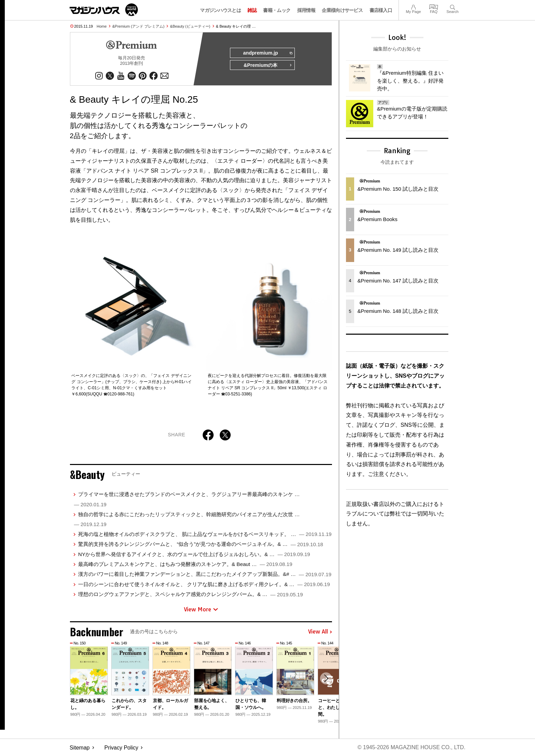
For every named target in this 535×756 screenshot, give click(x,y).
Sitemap (80, 748)
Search (453, 6)
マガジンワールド (104, 10)
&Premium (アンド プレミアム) (138, 26)
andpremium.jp (267, 53)
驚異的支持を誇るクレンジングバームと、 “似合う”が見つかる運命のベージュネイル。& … (201, 544)
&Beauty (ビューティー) (190, 26)
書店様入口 (381, 10)
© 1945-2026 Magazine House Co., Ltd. (411, 748)
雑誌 (252, 10)
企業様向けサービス (342, 10)
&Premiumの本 (268, 66)
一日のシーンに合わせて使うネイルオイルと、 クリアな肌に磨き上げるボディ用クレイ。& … (204, 584)
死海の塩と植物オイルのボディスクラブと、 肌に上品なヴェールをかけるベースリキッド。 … (205, 534)
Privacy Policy (121, 748)
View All (320, 632)
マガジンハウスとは (220, 10)
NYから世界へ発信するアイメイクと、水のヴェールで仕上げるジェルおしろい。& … (194, 554)
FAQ (434, 6)
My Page (413, 6)
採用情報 (306, 10)
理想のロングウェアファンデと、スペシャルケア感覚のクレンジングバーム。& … (191, 594)
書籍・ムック (277, 10)
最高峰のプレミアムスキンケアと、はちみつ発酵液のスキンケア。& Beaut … (185, 564)
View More (201, 609)
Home (102, 26)
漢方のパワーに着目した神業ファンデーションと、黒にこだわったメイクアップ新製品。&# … (205, 574)
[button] (326, 679)
